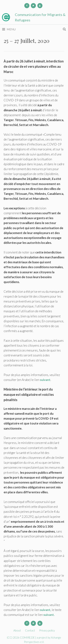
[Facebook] (27, 6)
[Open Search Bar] (64, 29)
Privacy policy (47, 630)
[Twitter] (33, 6)
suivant (45, 380)
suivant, (46, 610)
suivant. (49, 615)
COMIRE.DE (28, 637)
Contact (30, 630)
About (17, 630)
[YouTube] (40, 6)
